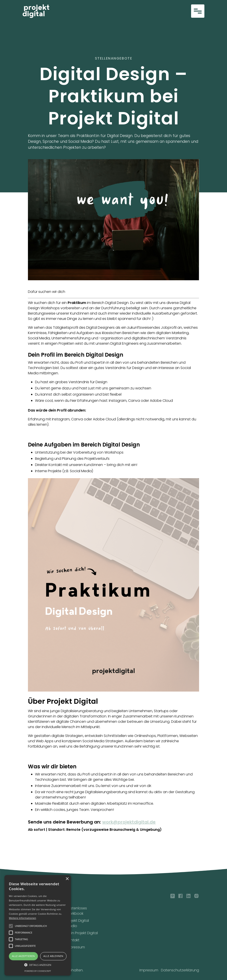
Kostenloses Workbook (76, 911)
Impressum (75, 947)
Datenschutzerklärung (180, 970)
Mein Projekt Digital (82, 933)
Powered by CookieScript (38, 971)
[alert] (38, 925)
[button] (198, 11)
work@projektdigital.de (129, 822)
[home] (36, 11)
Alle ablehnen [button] (53, 956)
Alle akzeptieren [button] (23, 956)
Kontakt (73, 940)
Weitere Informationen (23, 918)
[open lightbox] (113, 220)
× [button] (67, 879)
